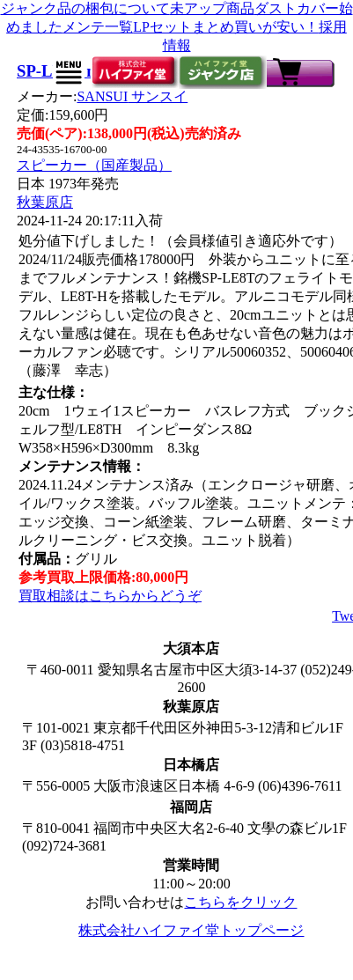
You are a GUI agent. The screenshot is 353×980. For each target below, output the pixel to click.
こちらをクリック (240, 902)
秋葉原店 (45, 202)
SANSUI (132, 96)
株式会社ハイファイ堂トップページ (191, 930)
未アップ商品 (212, 8)
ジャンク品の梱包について (85, 8)
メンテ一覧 (98, 27)
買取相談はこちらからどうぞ (110, 596)
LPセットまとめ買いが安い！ (226, 27)
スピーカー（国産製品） (94, 165)
